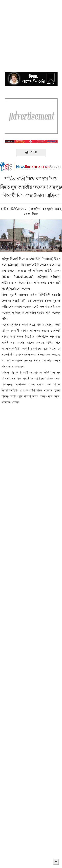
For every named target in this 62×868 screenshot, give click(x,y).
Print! (31, 152)
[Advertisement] (31, 31)
